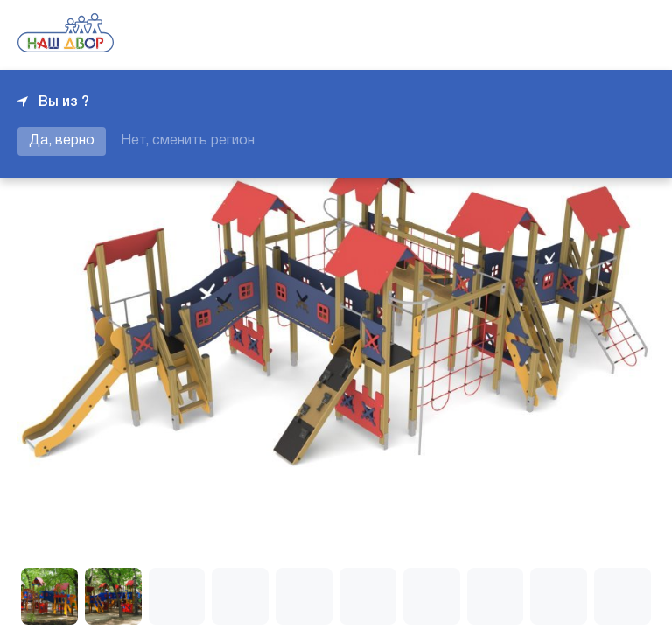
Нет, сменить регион (188, 141)
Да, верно (62, 141)
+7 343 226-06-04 (595, 35)
